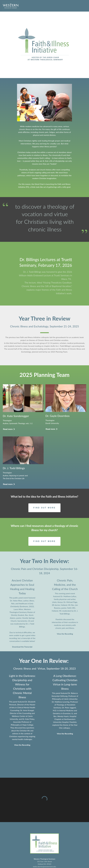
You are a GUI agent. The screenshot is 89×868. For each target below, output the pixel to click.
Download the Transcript (22, 647)
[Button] (9, 429)
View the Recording (65, 634)
